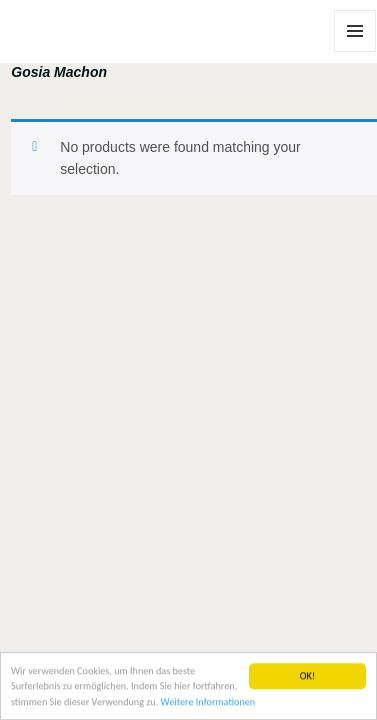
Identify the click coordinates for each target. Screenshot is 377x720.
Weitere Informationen (208, 702)
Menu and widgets (355, 51)
